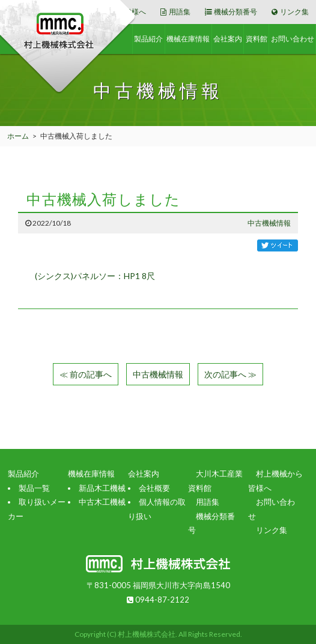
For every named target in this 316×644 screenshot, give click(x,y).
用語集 (175, 12)
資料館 (257, 39)
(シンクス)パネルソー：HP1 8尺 (95, 276)
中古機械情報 (269, 223)
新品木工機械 (102, 488)
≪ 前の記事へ (86, 374)
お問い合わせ (293, 39)
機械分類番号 (231, 12)
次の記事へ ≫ (230, 374)
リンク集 (290, 12)
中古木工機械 (102, 502)
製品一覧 (34, 488)
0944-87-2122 (158, 600)
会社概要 (154, 488)
